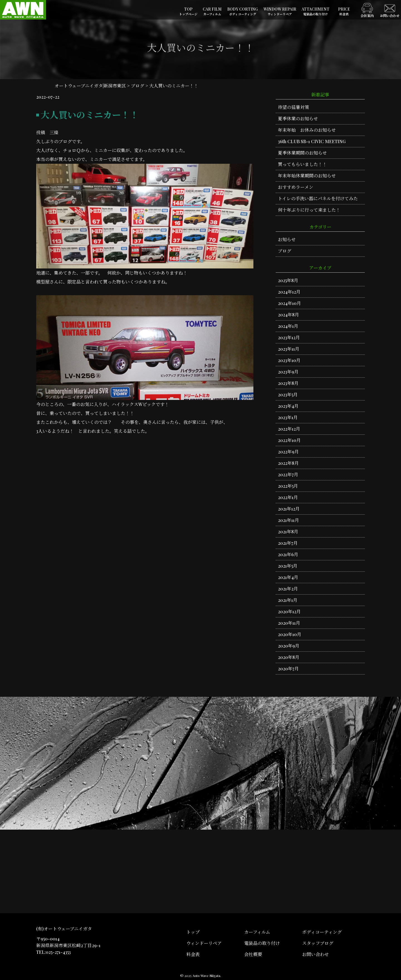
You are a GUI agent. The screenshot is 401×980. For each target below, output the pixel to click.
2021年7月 (288, 543)
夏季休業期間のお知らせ (302, 153)
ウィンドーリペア (204, 943)
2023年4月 (288, 406)
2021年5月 (288, 566)
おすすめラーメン (296, 187)
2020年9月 (289, 646)
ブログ (285, 251)
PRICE (344, 12)
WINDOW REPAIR (280, 12)
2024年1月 (288, 326)
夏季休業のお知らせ (298, 118)
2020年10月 (290, 634)
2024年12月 (289, 292)
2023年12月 (289, 337)
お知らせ (287, 239)
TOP (188, 12)
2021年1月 (288, 600)
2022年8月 (288, 463)
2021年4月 (288, 577)
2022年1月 (288, 497)
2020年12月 (289, 611)
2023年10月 (289, 360)
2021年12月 (289, 509)
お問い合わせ (316, 954)
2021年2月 (288, 589)
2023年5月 (288, 394)
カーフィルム (257, 932)
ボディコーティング (322, 932)
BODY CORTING (243, 12)
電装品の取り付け (262, 943)
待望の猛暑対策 (294, 107)
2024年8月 (288, 315)
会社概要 (253, 954)
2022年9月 (288, 452)
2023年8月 (288, 383)
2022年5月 (288, 486)
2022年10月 (289, 440)
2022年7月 (288, 474)
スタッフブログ (318, 943)
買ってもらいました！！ (302, 164)
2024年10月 (289, 303)
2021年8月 (288, 531)
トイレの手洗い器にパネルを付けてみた (318, 198)
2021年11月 (288, 520)
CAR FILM (212, 12)
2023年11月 (289, 349)
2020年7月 (288, 669)
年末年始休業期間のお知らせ (307, 176)
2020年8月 (289, 657)
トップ (193, 932)
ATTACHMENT (316, 12)
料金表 (193, 954)
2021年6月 (288, 554)
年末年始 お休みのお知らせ (307, 130)
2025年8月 (288, 280)
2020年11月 (289, 623)
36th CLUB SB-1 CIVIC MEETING (312, 141)
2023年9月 (288, 372)
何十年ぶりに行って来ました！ (309, 210)
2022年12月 (289, 429)
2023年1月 (288, 417)
